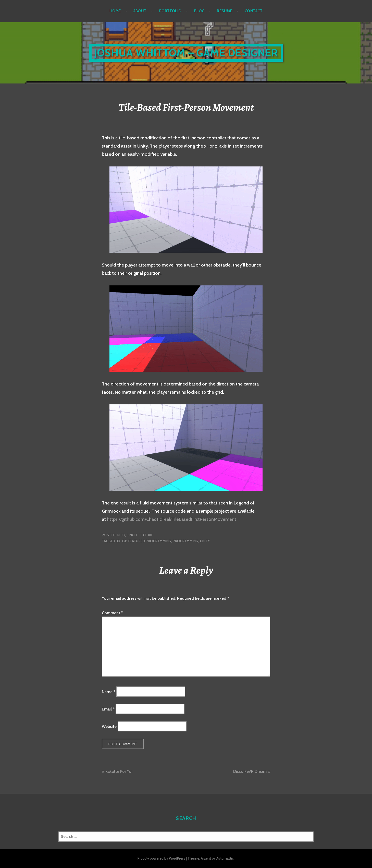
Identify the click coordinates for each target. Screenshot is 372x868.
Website (109, 726)
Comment (112, 613)
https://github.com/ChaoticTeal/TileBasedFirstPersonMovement (172, 519)
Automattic (225, 858)
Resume (225, 11)
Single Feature (140, 535)
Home (115, 11)
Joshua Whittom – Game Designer (186, 53)
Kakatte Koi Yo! (119, 771)
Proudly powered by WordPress (161, 858)
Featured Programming (150, 541)
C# (124, 541)
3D (123, 535)
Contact (254, 11)
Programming (185, 541)
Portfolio (170, 11)
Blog (199, 11)
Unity (205, 541)
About (140, 11)
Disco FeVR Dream (250, 771)
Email (108, 709)
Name (109, 691)
